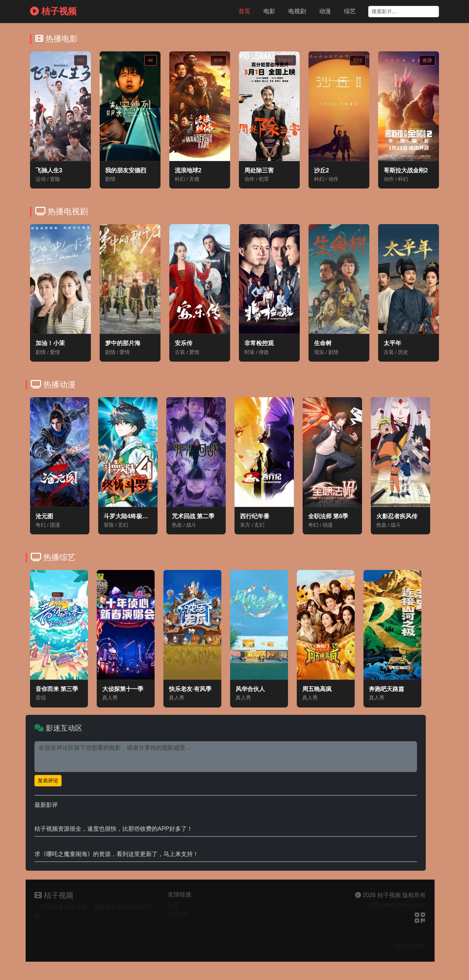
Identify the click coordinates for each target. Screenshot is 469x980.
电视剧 (297, 11)
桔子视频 (53, 11)
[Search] (404, 12)
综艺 (350, 11)
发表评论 (48, 780)
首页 (244, 11)
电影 (269, 11)
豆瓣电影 (178, 914)
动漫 (325, 11)
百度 (173, 905)
